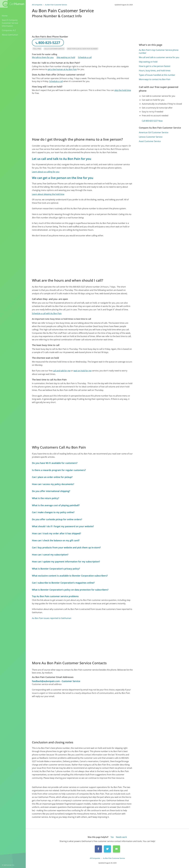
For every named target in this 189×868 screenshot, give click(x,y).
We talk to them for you (43, 57)
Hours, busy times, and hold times (155, 71)
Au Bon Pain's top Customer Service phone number (159, 51)
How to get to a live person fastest (155, 66)
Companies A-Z (9, 30)
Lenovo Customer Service (151, 137)
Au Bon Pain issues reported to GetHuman (52, 618)
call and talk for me (62, 371)
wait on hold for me (82, 371)
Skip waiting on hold (66, 57)
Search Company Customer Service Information (10, 23)
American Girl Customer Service (154, 132)
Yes (112, 837)
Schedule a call (85, 57)
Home (5, 16)
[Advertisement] (82, 116)
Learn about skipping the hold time (48, 194)
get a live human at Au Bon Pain (62, 69)
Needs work (121, 837)
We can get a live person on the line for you (63, 178)
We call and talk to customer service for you (159, 57)
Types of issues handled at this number (157, 75)
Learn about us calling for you (46, 172)
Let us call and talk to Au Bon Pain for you (62, 159)
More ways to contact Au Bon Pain (155, 79)
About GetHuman (10, 35)
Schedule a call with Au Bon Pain (47, 313)
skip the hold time (123, 90)
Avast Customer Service (150, 141)
